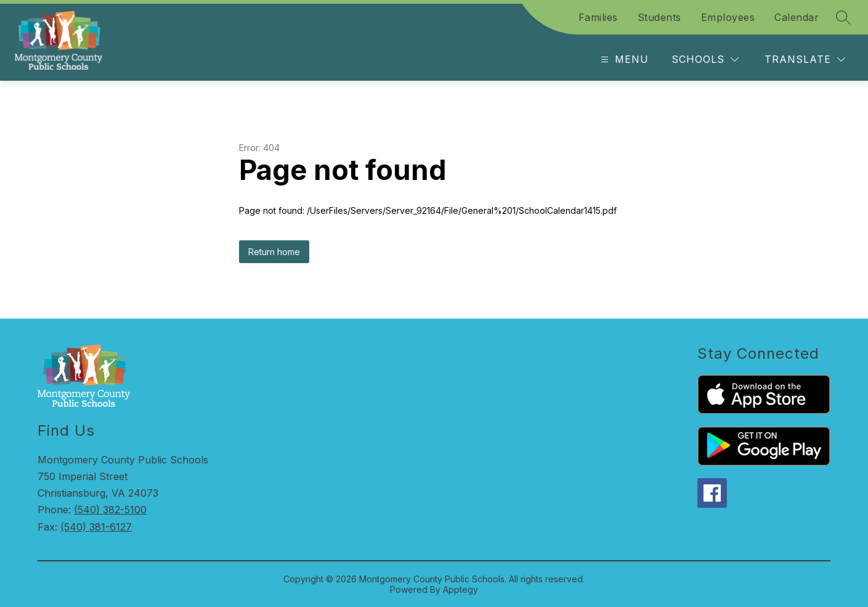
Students (659, 17)
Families (598, 17)
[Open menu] (623, 59)
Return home (274, 252)
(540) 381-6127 (96, 527)
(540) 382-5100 (110, 510)
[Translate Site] (805, 59)
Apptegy (460, 589)
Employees (728, 17)
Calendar (797, 17)
